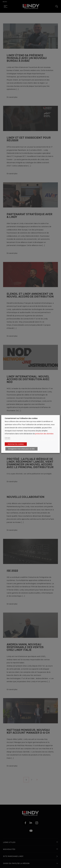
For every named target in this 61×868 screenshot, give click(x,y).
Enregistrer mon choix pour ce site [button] (21, 449)
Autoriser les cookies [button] (16, 444)
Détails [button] (8, 438)
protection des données (44, 434)
